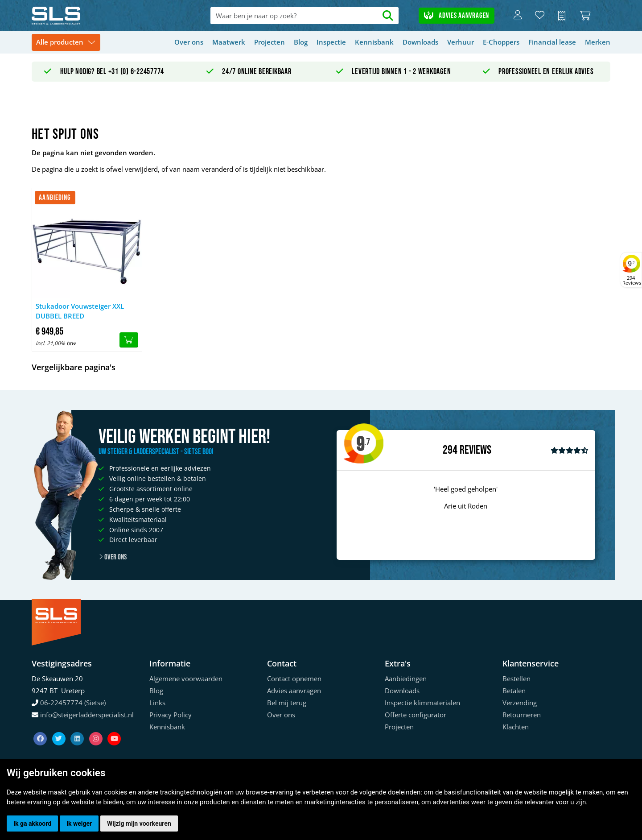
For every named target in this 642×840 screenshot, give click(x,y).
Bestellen (516, 679)
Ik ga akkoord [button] (32, 823)
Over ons (189, 42)
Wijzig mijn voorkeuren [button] (139, 823)
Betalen (514, 691)
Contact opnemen (294, 679)
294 (450, 450)
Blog (301, 42)
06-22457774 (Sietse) (73, 703)
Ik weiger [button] (79, 823)
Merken (598, 42)
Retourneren (522, 715)
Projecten (270, 42)
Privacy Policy (171, 715)
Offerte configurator (416, 715)
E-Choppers (501, 42)
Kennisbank (374, 42)
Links (157, 703)
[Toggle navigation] (66, 43)
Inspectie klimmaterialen (422, 703)
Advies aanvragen (457, 16)
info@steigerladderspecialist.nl (87, 715)
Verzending (520, 703)
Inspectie (331, 42)
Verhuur (461, 42)
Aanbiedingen (406, 679)
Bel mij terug (287, 703)
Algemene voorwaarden (186, 679)
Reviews (475, 450)
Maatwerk (229, 42)
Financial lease (552, 42)
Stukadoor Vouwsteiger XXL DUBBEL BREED (80, 311)
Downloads (420, 42)
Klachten (516, 727)
